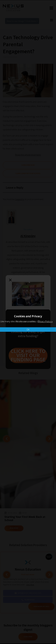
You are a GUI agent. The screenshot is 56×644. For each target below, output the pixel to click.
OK (28, 330)
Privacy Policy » (45, 321)
